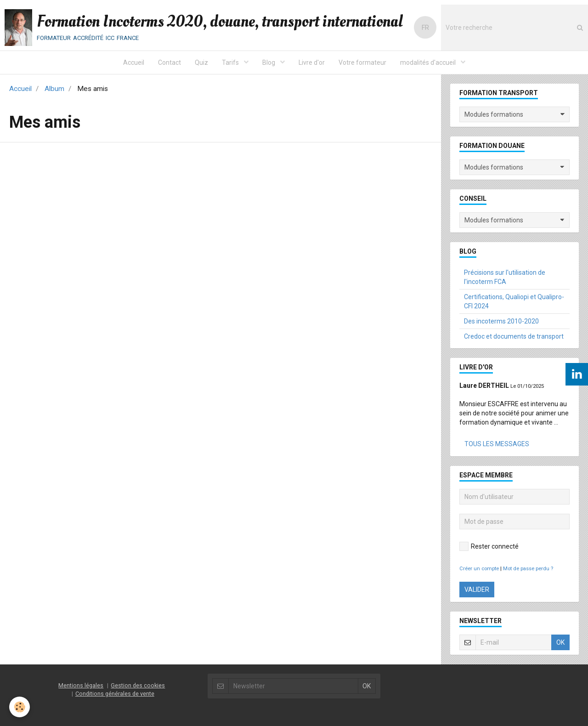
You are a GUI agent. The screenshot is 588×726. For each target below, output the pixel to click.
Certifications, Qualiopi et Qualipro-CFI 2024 (514, 301)
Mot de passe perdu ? (528, 569)
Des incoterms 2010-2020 (501, 321)
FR (425, 28)
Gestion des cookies (138, 685)
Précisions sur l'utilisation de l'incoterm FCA (505, 277)
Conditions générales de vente (115, 694)
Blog (269, 62)
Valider (477, 590)
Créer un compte (479, 569)
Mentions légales (81, 685)
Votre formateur (362, 62)
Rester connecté (489, 546)
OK (560, 642)
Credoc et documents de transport (514, 336)
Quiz (201, 62)
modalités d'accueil (429, 62)
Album (54, 89)
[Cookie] (20, 707)
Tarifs (231, 62)
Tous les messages (497, 444)
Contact (170, 62)
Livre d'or (312, 62)
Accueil (134, 62)
